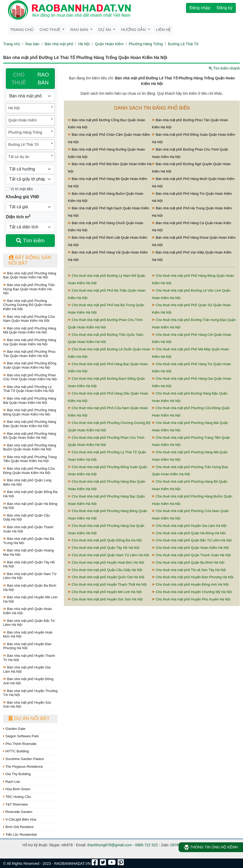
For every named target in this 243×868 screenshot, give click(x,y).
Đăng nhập (200, 8)
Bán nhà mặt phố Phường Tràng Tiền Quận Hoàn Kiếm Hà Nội (30, 459)
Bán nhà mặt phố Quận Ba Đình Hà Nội (30, 588)
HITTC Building (16, 751)
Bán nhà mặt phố (59, 44)
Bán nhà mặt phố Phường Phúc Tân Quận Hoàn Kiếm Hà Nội (29, 354)
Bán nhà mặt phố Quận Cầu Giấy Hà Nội (27, 517)
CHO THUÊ (19, 79)
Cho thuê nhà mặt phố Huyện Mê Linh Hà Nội (105, 592)
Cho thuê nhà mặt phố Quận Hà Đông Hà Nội (189, 533)
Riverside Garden (18, 812)
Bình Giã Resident (18, 827)
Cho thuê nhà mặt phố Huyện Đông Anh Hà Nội (190, 584)
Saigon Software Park (21, 736)
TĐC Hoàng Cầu (17, 797)
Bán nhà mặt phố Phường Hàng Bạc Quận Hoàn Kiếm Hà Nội (30, 275)
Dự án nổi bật (29, 718)
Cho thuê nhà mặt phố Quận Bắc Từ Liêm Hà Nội (192, 540)
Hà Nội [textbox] (14, 108)
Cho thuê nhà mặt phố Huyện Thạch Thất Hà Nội (107, 584)
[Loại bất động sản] (30, 96)
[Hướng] (30, 169)
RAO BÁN (43, 79)
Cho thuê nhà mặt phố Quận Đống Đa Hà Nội (105, 540)
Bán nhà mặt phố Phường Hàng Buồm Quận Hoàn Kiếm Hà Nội (30, 447)
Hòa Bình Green (17, 789)
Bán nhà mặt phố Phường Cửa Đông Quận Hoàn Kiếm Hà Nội (29, 471)
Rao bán (32, 44)
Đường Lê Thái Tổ (183, 44)
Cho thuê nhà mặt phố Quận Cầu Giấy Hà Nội (105, 570)
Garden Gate (14, 729)
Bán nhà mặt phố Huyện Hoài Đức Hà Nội (28, 634)
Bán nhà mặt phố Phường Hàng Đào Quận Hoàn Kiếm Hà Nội (30, 424)
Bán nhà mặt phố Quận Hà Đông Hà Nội (30, 506)
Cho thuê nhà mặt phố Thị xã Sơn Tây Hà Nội (189, 570)
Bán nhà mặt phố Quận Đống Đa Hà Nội (30, 494)
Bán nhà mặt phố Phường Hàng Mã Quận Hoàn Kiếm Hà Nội (30, 330)
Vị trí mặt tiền (19, 189)
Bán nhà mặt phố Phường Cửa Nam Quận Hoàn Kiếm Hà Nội (29, 319)
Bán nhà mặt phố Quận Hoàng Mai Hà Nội (28, 552)
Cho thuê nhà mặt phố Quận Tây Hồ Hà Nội (103, 548)
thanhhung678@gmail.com (110, 845)
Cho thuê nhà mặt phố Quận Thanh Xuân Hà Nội (191, 555)
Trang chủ (22, 30)
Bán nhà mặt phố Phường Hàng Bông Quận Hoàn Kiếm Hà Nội (30, 412)
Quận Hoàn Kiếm (109, 44)
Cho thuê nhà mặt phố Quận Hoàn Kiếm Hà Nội (190, 548)
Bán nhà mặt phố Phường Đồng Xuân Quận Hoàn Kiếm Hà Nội (30, 365)
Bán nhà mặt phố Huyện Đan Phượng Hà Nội (27, 646)
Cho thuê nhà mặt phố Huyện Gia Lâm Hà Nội (189, 526)
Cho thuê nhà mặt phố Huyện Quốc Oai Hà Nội (106, 577)
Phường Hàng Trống (146, 44)
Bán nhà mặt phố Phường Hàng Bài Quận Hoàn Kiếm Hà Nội (30, 401)
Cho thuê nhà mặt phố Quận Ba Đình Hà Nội (188, 562)
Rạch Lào (12, 782)
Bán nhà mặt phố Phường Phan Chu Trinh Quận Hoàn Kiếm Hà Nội (30, 377)
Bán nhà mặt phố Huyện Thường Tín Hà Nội (30, 693)
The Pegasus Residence (23, 767)
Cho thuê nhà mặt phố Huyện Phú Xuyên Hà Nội (191, 599)
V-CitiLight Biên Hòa (20, 819)
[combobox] (30, 108)
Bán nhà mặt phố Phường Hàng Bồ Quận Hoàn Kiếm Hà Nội (30, 436)
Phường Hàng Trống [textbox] (25, 132)
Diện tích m (18, 216)
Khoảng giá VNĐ (22, 197)
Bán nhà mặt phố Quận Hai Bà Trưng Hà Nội (29, 541)
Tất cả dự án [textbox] (19, 157)
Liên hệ (163, 30)
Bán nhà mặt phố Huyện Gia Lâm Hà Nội (27, 669)
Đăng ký (225, 8)
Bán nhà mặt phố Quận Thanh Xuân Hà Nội (28, 529)
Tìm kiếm (30, 241)
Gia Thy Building (17, 774)
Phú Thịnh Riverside (20, 744)
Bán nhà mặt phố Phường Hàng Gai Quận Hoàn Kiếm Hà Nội (30, 342)
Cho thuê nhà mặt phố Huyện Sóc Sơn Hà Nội (105, 599)
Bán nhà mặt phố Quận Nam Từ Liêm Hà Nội (30, 576)
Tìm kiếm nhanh (224, 68)
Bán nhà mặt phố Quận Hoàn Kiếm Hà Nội (28, 611)
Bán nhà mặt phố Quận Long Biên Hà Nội (27, 482)
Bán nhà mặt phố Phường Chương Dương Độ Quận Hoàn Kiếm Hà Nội (27, 305)
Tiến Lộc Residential (20, 835)
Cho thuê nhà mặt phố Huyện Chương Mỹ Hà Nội (192, 592)
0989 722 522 (147, 845)
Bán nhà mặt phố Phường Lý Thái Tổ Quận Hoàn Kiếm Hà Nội (29, 389)
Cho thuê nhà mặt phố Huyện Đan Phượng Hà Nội (193, 577)
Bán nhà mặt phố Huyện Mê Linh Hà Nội (30, 599)
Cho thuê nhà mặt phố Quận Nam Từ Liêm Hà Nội (108, 555)
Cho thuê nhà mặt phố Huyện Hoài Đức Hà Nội (106, 562)
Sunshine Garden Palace (23, 759)
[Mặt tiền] (8, 189)
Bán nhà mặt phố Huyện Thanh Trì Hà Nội (29, 658)
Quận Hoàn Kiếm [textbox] (23, 120)
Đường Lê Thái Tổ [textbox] (23, 144)
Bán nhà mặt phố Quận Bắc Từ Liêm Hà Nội (29, 623)
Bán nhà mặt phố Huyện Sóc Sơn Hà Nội (27, 705)
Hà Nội (84, 44)
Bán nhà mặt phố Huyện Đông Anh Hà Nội (28, 681)
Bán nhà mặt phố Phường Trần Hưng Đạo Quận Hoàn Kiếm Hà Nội (29, 289)
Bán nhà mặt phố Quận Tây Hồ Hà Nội (29, 564)
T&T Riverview (16, 804)
